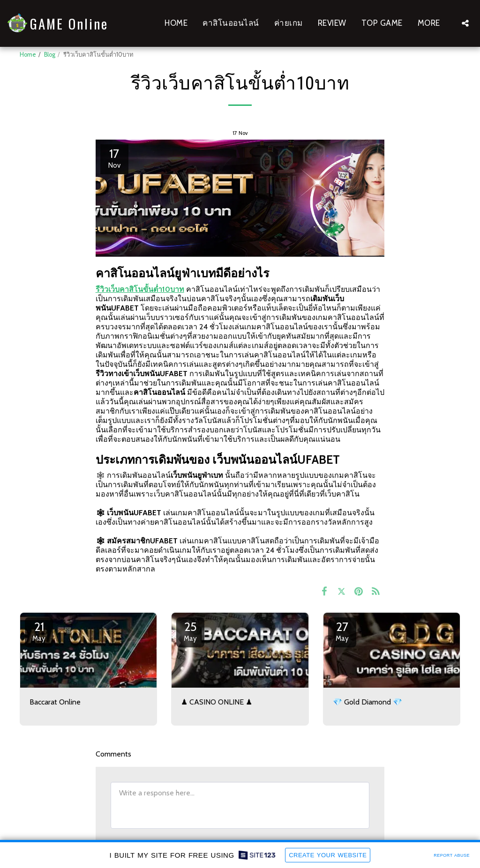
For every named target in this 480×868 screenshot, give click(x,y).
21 (39, 631)
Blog (50, 55)
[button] (465, 23)
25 (190, 631)
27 (342, 631)
